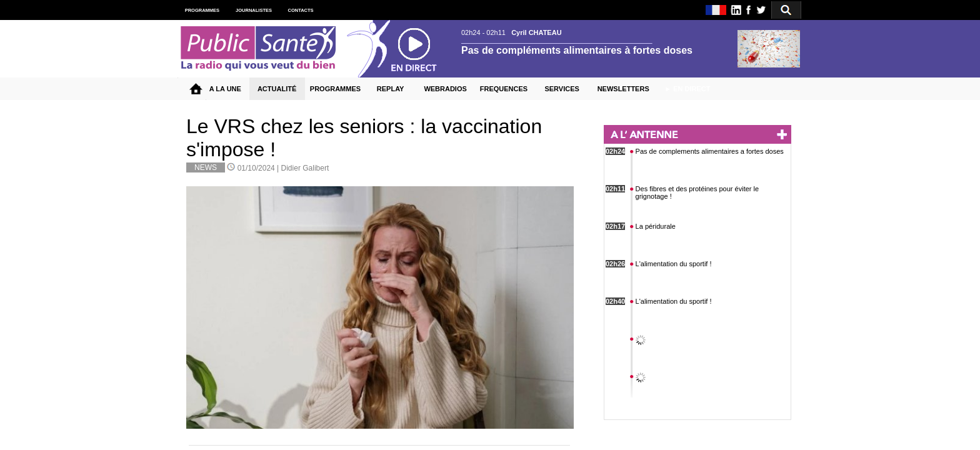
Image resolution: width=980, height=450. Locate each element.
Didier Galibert (305, 168)
